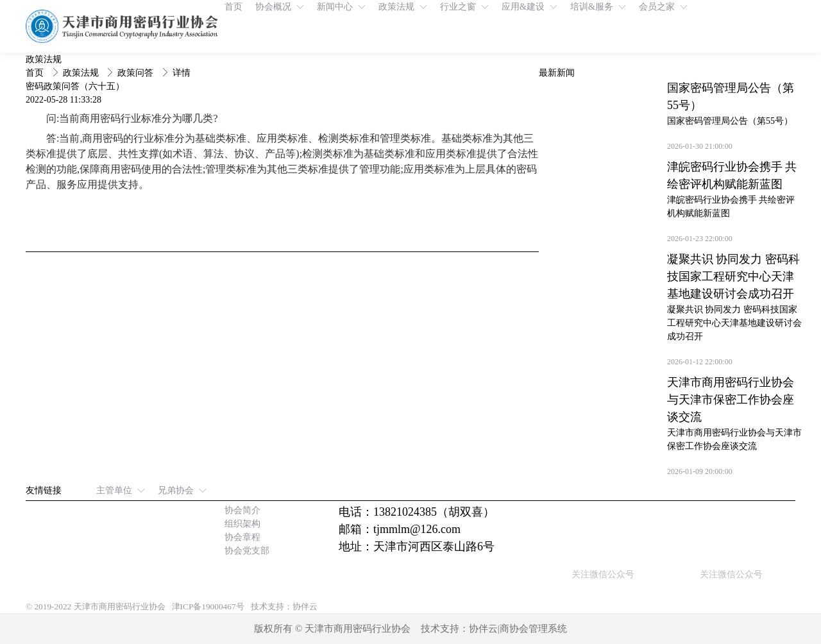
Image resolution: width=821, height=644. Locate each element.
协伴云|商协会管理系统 (518, 629)
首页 (36, 73)
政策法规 (82, 73)
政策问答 (137, 73)
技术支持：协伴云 (284, 606)
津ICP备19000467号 (208, 606)
